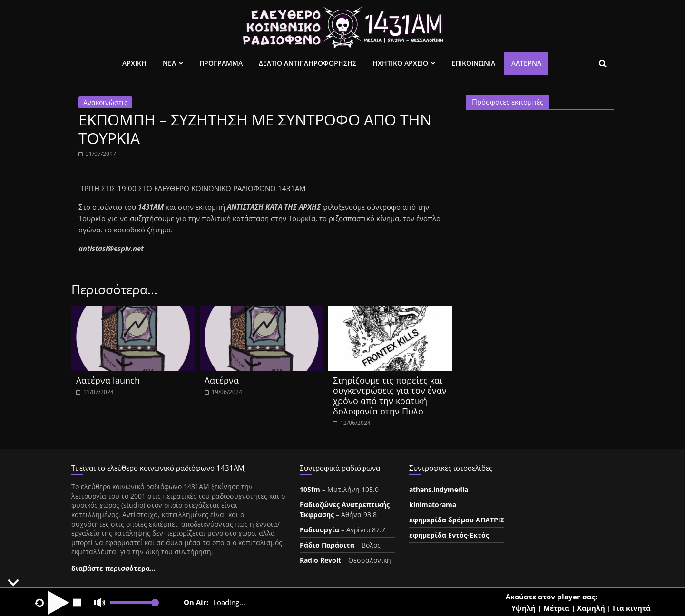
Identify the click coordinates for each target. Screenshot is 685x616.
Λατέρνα (526, 63)
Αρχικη (134, 63)
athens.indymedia (439, 489)
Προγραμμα (221, 63)
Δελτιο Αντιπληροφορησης (308, 63)
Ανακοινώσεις (105, 102)
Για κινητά (632, 608)
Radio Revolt (320, 560)
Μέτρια (556, 608)
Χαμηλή (591, 608)
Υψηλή (524, 608)
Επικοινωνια (473, 63)
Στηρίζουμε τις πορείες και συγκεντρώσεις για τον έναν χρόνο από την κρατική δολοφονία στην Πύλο (390, 396)
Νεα (169, 63)
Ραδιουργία (319, 530)
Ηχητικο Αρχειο (400, 63)
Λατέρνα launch (108, 380)
